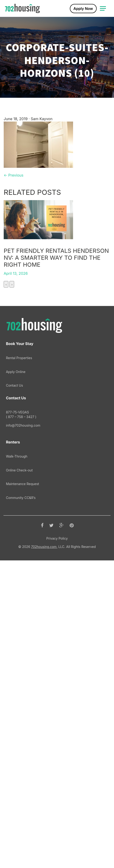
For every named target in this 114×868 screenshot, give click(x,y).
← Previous (14, 175)
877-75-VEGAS (57, 722)
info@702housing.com (23, 733)
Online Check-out (19, 778)
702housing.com (44, 854)
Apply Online (16, 679)
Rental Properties (19, 665)
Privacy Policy (57, 846)
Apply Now (83, 9)
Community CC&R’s (21, 805)
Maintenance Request (23, 791)
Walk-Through (17, 764)
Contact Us (15, 693)
